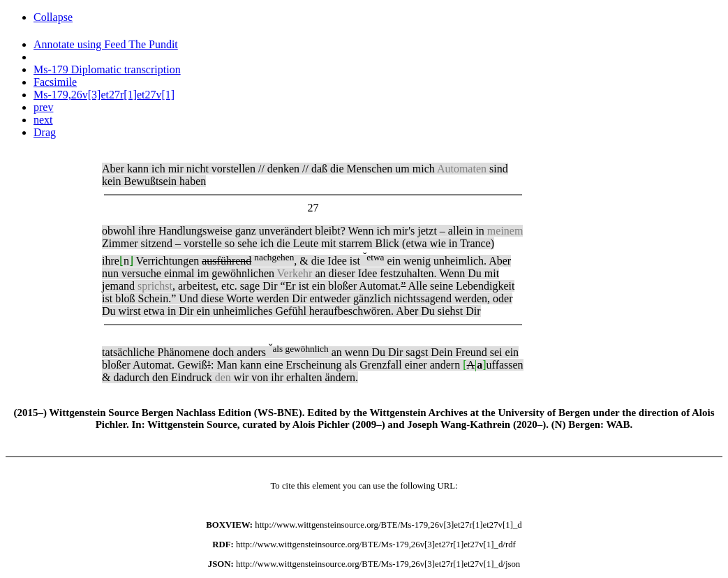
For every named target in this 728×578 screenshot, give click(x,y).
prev (43, 107)
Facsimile (55, 82)
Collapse (53, 17)
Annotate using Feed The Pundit (106, 44)
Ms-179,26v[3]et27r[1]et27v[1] (104, 95)
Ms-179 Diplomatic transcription (107, 69)
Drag (45, 132)
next (43, 120)
